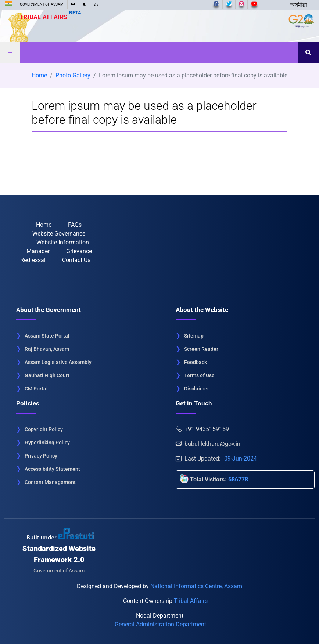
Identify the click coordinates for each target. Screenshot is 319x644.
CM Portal (36, 389)
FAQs (75, 225)
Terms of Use (199, 375)
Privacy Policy (41, 456)
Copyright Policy (44, 429)
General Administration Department (160, 624)
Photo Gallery (73, 75)
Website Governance (59, 234)
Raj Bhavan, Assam (47, 349)
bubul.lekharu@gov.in (208, 444)
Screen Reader (201, 349)
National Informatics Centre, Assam (196, 586)
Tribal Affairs (51, 17)
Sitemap (194, 336)
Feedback (196, 362)
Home (39, 75)
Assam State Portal (47, 336)
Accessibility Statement (52, 469)
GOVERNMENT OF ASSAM (42, 4)
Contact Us (76, 260)
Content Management (50, 482)
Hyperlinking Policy (47, 443)
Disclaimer (197, 389)
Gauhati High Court (47, 375)
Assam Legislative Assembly (58, 362)
